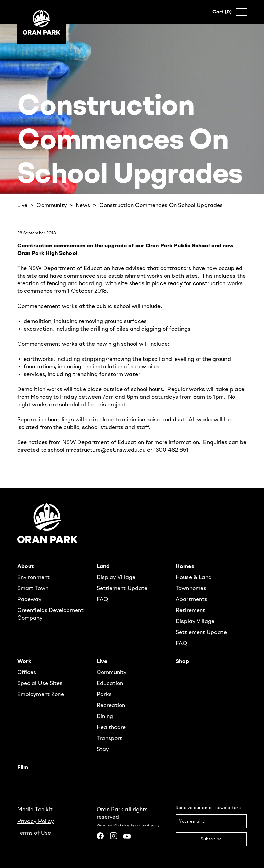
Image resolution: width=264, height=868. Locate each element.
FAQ (102, 599)
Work (24, 661)
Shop (182, 661)
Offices (27, 672)
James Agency (148, 825)
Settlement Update (122, 588)
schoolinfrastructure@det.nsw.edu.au (97, 450)
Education (110, 683)
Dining (105, 716)
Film (23, 767)
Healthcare (111, 727)
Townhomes (191, 588)
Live (22, 205)
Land (103, 566)
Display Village (116, 577)
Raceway (29, 599)
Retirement (190, 610)
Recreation (111, 705)
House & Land (194, 577)
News (83, 205)
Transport (109, 738)
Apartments (191, 599)
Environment (34, 577)
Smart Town (33, 588)
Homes (185, 566)
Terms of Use (34, 833)
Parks (104, 694)
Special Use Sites (40, 683)
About (25, 566)
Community (52, 205)
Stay (103, 749)
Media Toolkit (35, 809)
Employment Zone (41, 694)
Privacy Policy (35, 821)
